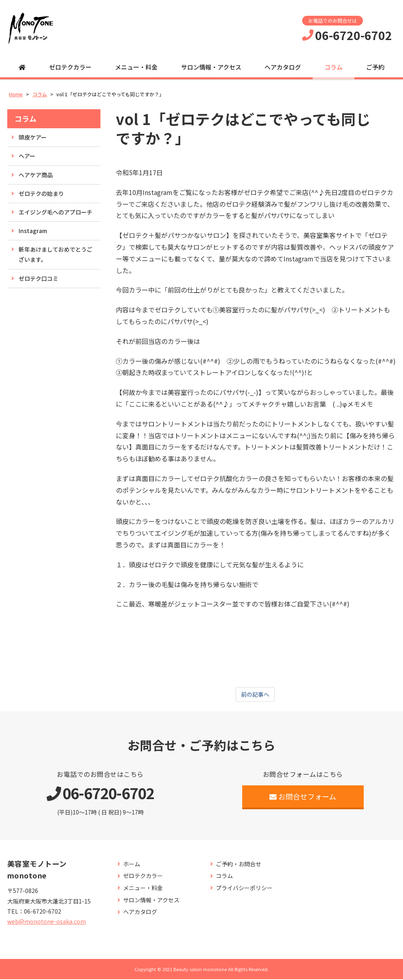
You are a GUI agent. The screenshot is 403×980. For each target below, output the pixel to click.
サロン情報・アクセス (211, 67)
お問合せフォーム (303, 797)
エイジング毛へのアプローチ (55, 212)
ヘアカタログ (283, 67)
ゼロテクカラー (70, 67)
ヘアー (27, 156)
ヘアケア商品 (36, 175)
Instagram (33, 231)
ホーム (132, 865)
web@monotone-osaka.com (47, 922)
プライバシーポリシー (244, 889)
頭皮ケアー (33, 137)
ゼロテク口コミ (38, 278)
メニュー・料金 (136, 67)
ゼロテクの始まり (41, 193)
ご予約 (375, 67)
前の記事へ (255, 695)
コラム (334, 67)
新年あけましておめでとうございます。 (55, 254)
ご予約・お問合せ (239, 865)
